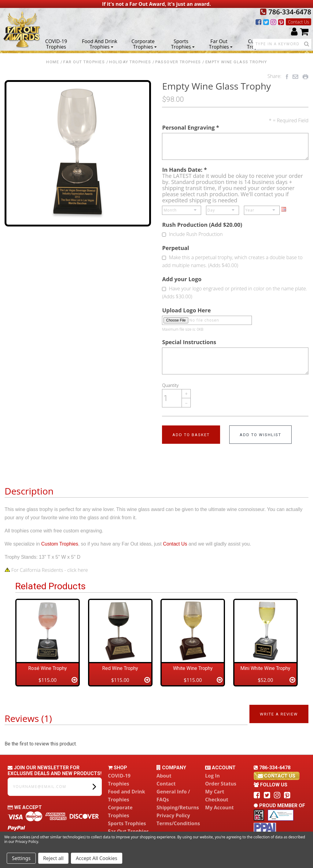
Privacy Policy (173, 815)
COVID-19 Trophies (56, 44)
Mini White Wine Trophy (265, 668)
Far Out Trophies (221, 44)
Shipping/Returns (178, 807)
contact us (277, 776)
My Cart (215, 792)
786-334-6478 (286, 12)
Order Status (221, 784)
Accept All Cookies (97, 858)
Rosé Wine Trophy (48, 668)
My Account (219, 807)
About (164, 776)
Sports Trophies (183, 44)
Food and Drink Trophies (100, 44)
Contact (166, 784)
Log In (212, 776)
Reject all (53, 858)
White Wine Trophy (193, 668)
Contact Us (298, 22)
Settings (21, 858)
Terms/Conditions (178, 823)
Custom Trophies (257, 44)
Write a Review (279, 714)
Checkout (217, 800)
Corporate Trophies (144, 44)
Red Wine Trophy (120, 668)
